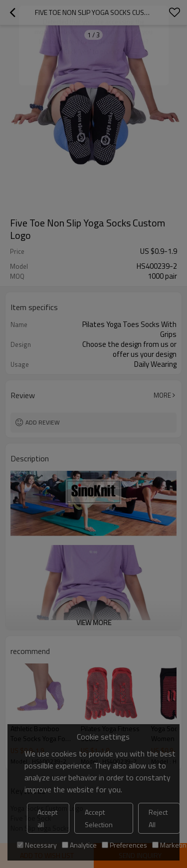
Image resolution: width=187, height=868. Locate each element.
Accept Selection (99, 818)
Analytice (79, 845)
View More (94, 622)
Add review (43, 422)
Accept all (47, 818)
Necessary (37, 845)
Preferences (124, 845)
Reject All (158, 818)
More (162, 395)
